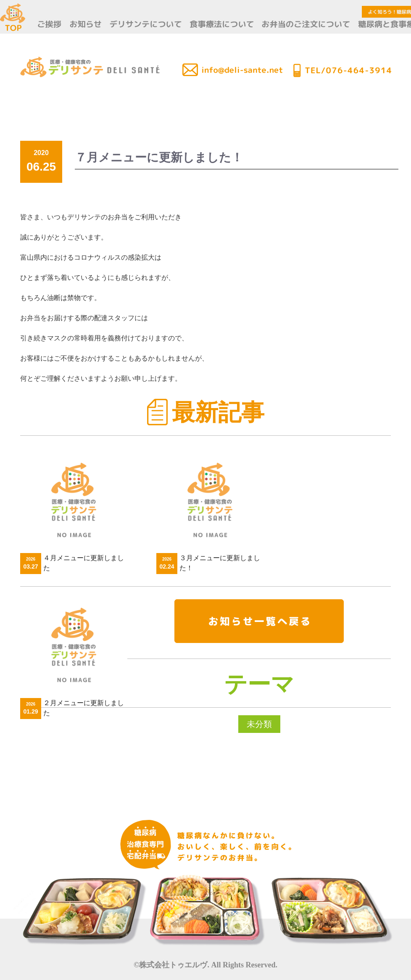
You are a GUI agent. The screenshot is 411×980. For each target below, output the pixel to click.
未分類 (259, 724)
